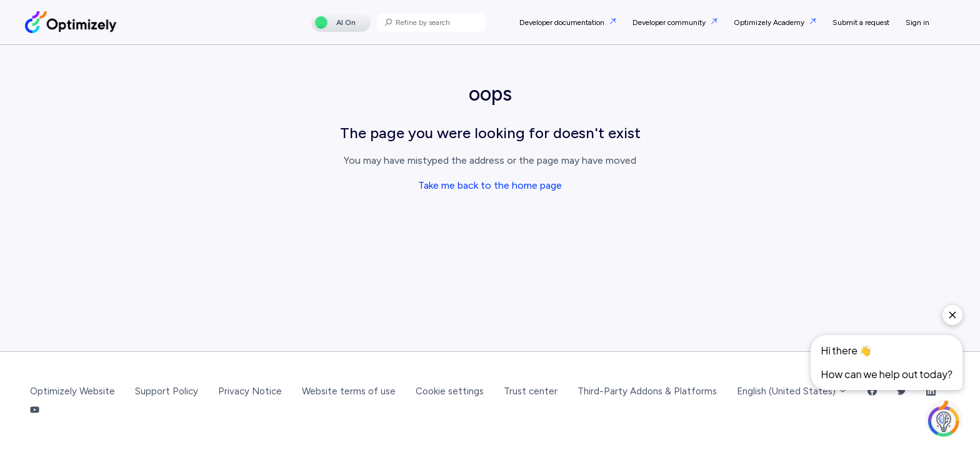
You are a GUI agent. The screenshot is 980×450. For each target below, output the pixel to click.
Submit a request (861, 22)
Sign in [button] (917, 22)
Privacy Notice (250, 391)
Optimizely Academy (770, 22)
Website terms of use (349, 391)
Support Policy (167, 391)
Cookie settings (450, 391)
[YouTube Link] (35, 411)
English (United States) (792, 391)
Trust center (531, 391)
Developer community (670, 22)
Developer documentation (563, 22)
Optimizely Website (72, 391)
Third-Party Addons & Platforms (647, 391)
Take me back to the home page (490, 185)
